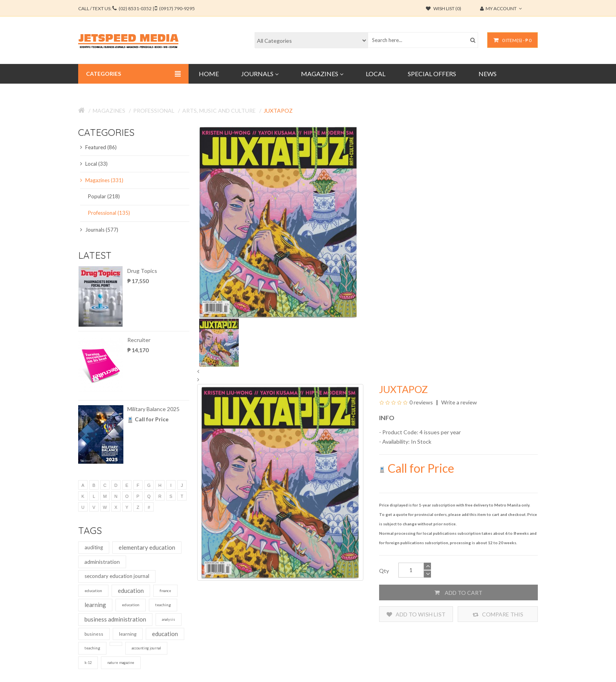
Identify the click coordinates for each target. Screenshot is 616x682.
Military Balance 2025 (153, 409)
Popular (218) (104, 196)
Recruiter (139, 340)
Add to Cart (458, 592)
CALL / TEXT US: (137, 8)
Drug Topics (142, 271)
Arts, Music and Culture (219, 111)
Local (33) (94, 164)
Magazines (109, 111)
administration (102, 562)
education (93, 591)
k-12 (88, 663)
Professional (154, 111)
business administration (115, 619)
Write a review (458, 402)
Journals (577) (99, 230)
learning (95, 605)
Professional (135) (109, 213)
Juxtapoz (278, 111)
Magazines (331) (102, 180)
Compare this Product (498, 614)
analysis (169, 619)
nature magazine (121, 663)
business (94, 634)
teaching (163, 605)
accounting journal (146, 648)
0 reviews (421, 402)
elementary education (147, 547)
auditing (94, 547)
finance (165, 591)
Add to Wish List (416, 614)
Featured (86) (98, 147)
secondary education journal (117, 576)
